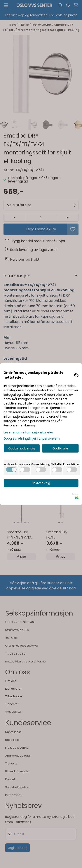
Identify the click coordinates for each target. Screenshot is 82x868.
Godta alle (60, 448)
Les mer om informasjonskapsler (28, 432)
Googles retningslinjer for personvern (32, 438)
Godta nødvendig (22, 448)
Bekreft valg (41, 483)
